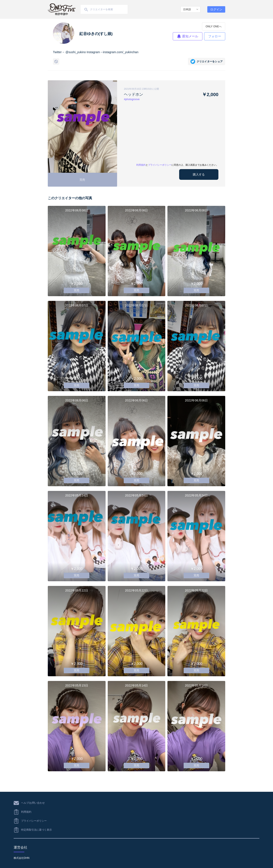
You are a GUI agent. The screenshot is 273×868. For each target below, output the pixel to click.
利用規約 (141, 165)
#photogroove (132, 99)
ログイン (216, 9)
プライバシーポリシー (160, 165)
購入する (199, 174)
